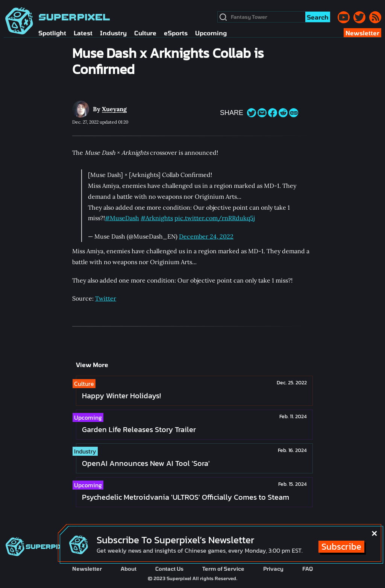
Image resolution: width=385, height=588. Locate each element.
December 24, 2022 (206, 236)
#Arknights (157, 218)
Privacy (273, 569)
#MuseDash (122, 218)
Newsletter (87, 569)
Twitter (106, 298)
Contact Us (169, 569)
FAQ (308, 569)
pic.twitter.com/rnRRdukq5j (214, 218)
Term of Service (223, 569)
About (129, 569)
